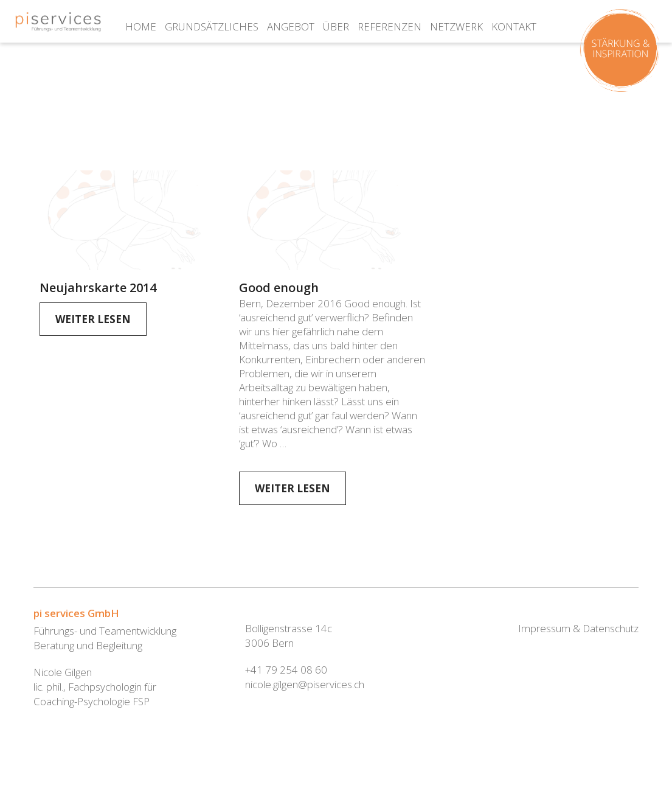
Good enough (279, 288)
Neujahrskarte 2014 (98, 288)
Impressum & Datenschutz (578, 628)
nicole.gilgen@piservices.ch (305, 684)
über (336, 26)
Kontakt (514, 26)
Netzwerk (456, 26)
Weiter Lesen (93, 319)
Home (141, 26)
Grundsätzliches (212, 26)
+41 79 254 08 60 (286, 670)
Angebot (291, 26)
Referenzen (390, 26)
